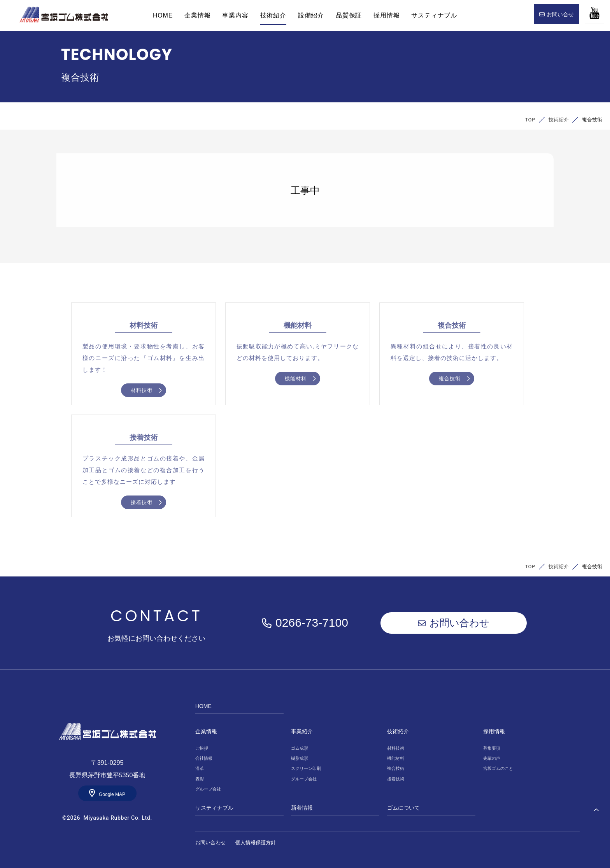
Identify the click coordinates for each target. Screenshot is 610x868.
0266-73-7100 (312, 623)
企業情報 (197, 15)
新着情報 (302, 808)
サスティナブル (434, 15)
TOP (530, 120)
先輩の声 (492, 758)
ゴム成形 (300, 748)
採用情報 (387, 15)
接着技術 (396, 779)
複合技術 (396, 768)
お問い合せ (560, 14)
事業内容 (235, 15)
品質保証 (349, 15)
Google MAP (112, 794)
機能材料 (396, 758)
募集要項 (492, 748)
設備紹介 (311, 15)
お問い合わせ (459, 623)
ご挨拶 (202, 748)
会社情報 (204, 758)
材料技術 (396, 748)
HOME (64, 15)
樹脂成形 (300, 758)
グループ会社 (208, 789)
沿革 (200, 768)
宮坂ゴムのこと (498, 768)
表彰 (200, 779)
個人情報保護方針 (256, 843)
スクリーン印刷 (306, 768)
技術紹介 (273, 15)
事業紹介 (302, 731)
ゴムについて (403, 808)
